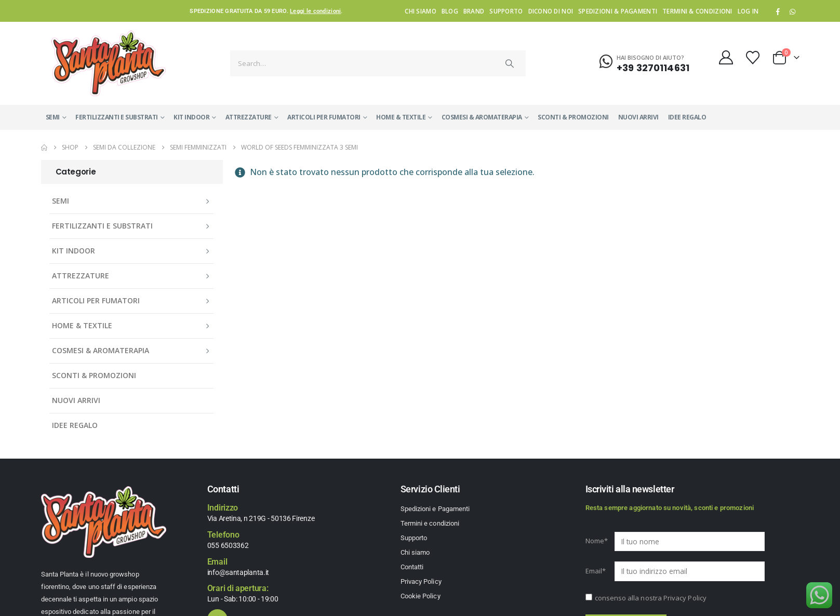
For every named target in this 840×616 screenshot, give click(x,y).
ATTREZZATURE (249, 117)
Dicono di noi (551, 11)
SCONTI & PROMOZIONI (573, 117)
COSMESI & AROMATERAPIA (482, 117)
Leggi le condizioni (315, 11)
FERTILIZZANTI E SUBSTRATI (117, 117)
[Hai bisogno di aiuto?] (644, 62)
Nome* (597, 541)
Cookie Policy (421, 596)
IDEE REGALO (687, 117)
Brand (474, 11)
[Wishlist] (752, 58)
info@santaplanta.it (238, 572)
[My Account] (726, 57)
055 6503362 (228, 545)
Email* (596, 571)
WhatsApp (793, 11)
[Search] (510, 63)
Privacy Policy (421, 581)
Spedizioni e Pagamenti (435, 509)
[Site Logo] (109, 63)
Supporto (506, 11)
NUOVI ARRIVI (638, 117)
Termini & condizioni (697, 11)
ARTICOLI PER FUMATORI (324, 117)
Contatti (412, 567)
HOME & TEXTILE (401, 117)
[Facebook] (778, 11)
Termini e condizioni (430, 523)
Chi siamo (420, 11)
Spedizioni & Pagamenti (618, 11)
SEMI (53, 117)
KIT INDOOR (191, 117)
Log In (748, 11)
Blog (450, 11)
